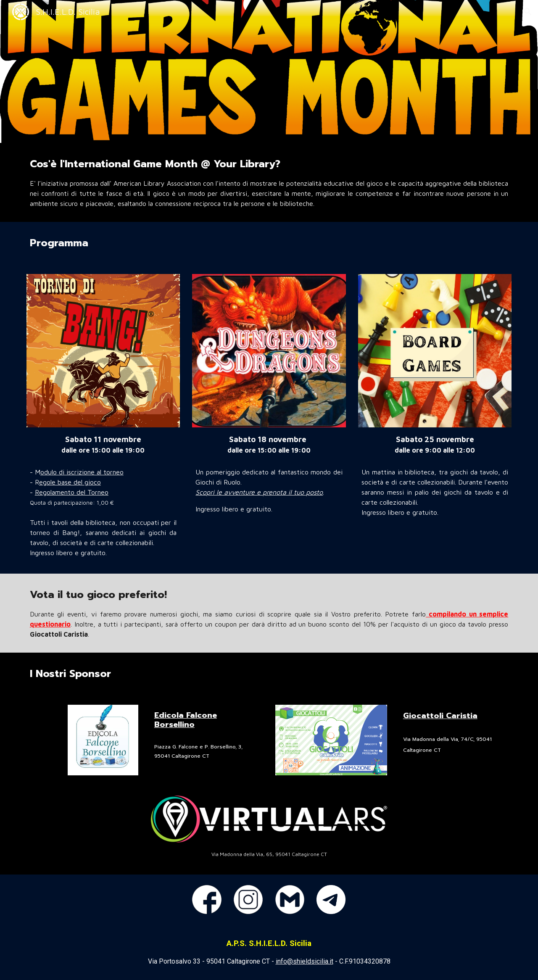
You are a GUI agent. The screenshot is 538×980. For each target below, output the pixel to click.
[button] (528, 12)
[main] (269, 182)
